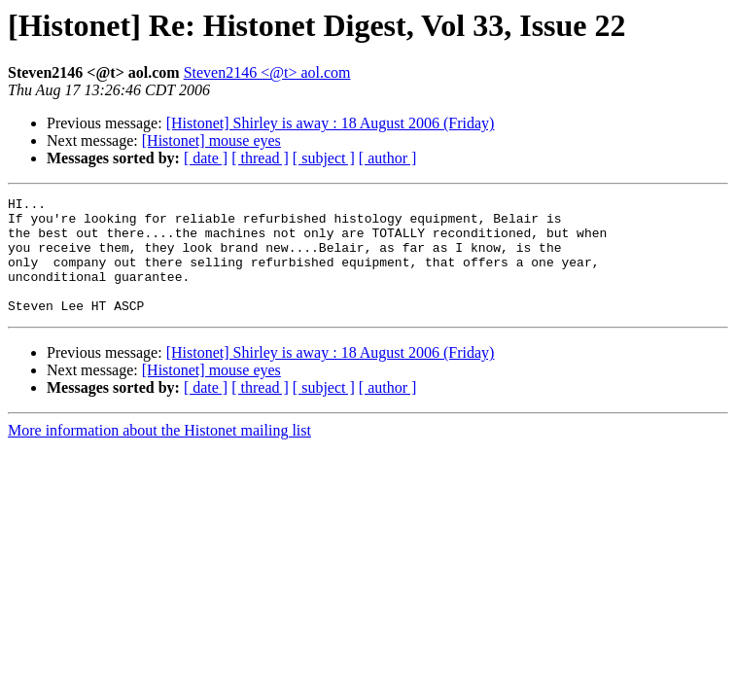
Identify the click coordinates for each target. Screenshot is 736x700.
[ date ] (206, 158)
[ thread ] (260, 158)
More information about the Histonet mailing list (159, 454)
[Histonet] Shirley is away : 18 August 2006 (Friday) (331, 123)
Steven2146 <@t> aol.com (267, 72)
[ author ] (388, 158)
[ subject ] (324, 158)
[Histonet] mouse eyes (211, 140)
